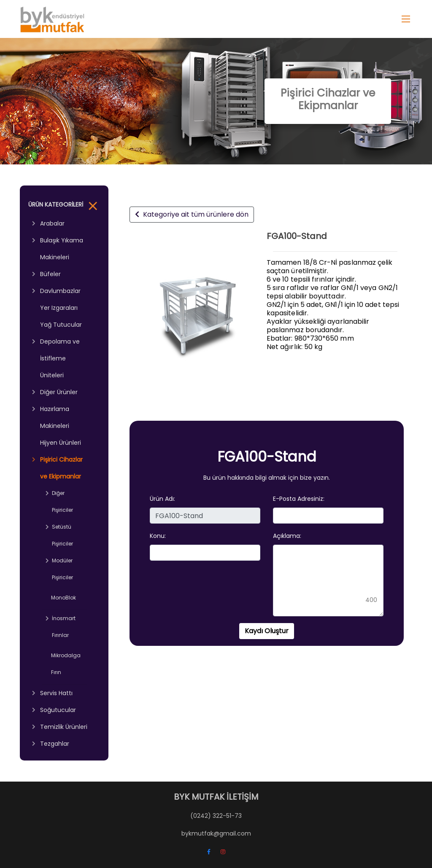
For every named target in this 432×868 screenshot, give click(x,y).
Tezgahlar (55, 744)
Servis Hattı (56, 693)
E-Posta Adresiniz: (299, 499)
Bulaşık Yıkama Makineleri (62, 249)
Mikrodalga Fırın (66, 664)
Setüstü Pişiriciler (62, 535)
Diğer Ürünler (59, 392)
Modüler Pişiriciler (62, 569)
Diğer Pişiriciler (62, 501)
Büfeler (50, 274)
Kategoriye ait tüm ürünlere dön (192, 214)
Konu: (158, 536)
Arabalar (52, 223)
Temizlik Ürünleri (64, 727)
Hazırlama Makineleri (55, 417)
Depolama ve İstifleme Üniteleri (60, 358)
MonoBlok (63, 598)
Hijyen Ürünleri (61, 443)
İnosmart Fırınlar (64, 627)
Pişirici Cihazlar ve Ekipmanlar (61, 468)
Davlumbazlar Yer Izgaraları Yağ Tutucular (61, 308)
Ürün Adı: (162, 499)
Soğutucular (58, 710)
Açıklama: (287, 536)
